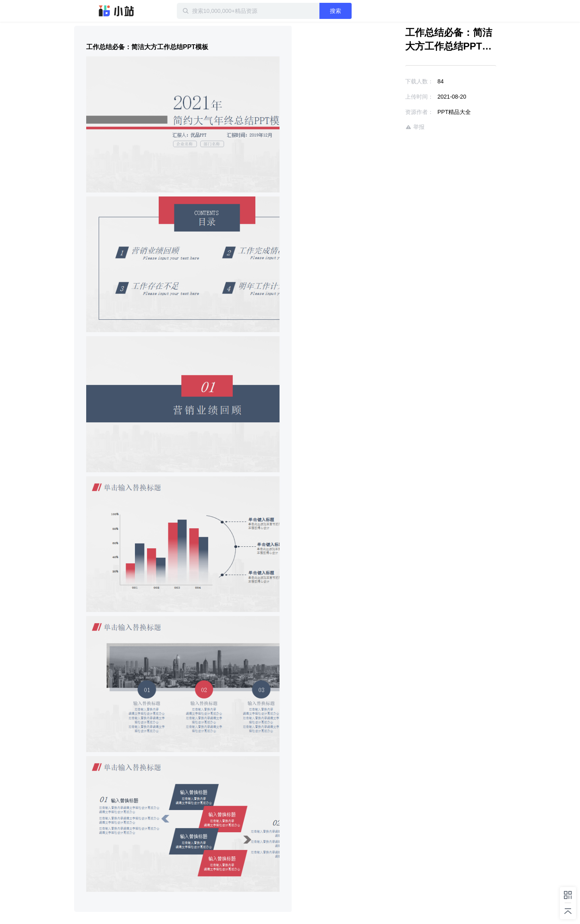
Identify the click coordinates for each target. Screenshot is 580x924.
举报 (415, 127)
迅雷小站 (116, 11)
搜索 (336, 11)
